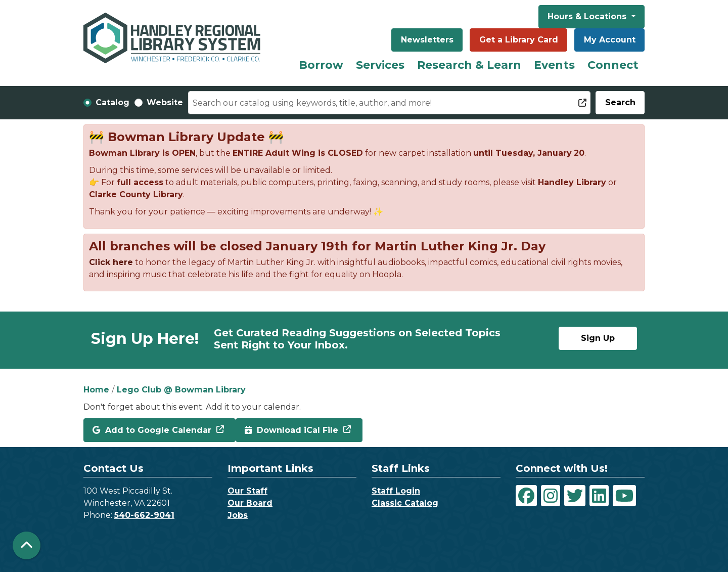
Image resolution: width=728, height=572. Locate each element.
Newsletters (427, 40)
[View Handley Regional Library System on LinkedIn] (599, 496)
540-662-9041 (144, 515)
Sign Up (598, 338)
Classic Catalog (405, 503)
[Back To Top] (27, 545)
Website (165, 102)
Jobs (238, 515)
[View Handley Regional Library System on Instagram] (551, 496)
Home (96, 390)
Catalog (112, 102)
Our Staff (247, 491)
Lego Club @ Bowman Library (181, 390)
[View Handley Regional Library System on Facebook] (526, 496)
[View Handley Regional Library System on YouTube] (624, 496)
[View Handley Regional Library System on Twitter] (575, 496)
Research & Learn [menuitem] (469, 65)
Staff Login (396, 491)
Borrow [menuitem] (321, 65)
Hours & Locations (588, 16)
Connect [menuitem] (613, 65)
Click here (111, 262)
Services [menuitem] (380, 65)
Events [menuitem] (554, 65)
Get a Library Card (519, 40)
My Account (610, 40)
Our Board (250, 503)
